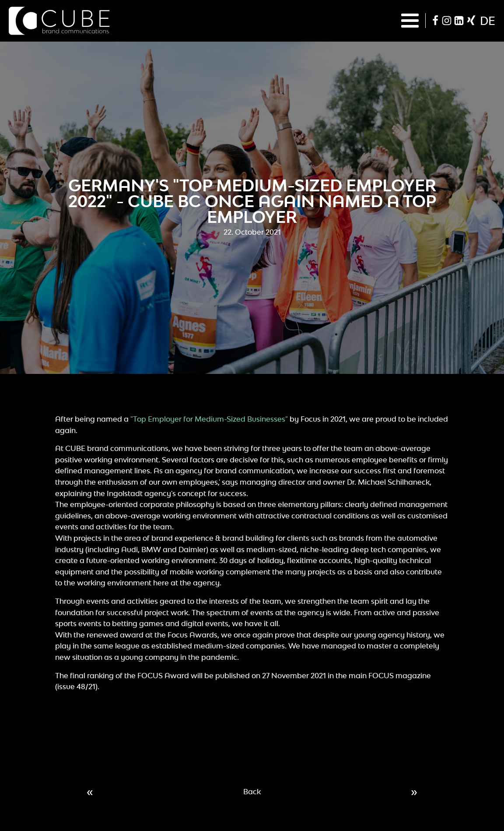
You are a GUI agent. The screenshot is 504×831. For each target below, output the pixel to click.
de (488, 21)
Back (252, 792)
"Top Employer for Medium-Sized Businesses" (209, 419)
